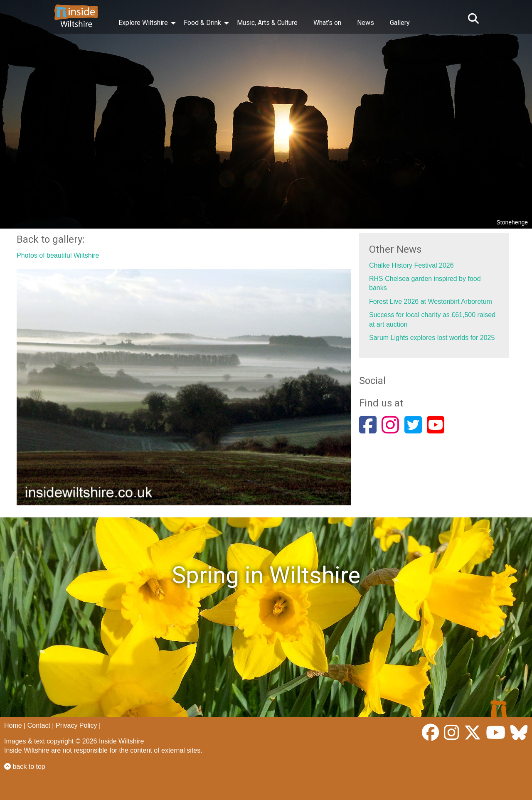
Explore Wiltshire (143, 23)
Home (13, 725)
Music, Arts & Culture (267, 23)
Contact (39, 725)
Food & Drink (202, 23)
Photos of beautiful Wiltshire (58, 255)
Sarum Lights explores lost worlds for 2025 (432, 338)
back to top (25, 767)
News (366, 23)
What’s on (327, 23)
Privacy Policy (76, 725)
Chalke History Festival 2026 (411, 265)
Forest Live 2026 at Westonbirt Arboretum (431, 302)
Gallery (400, 23)
